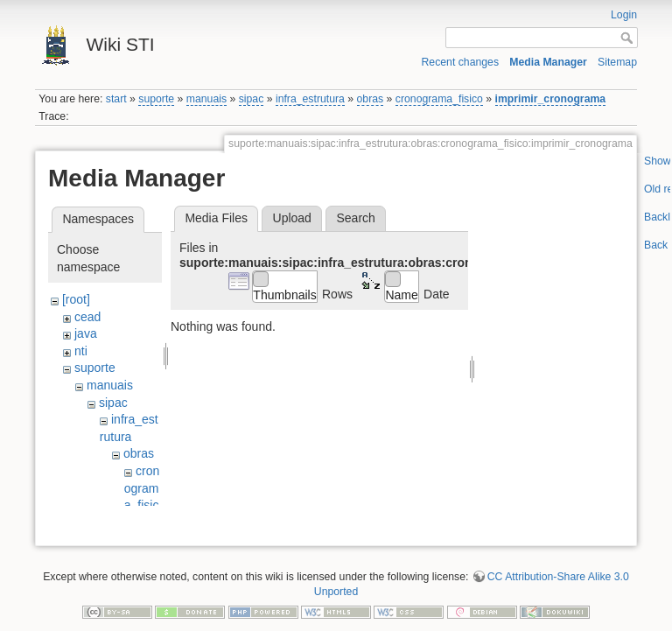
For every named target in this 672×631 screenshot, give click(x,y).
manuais (206, 99)
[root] (76, 299)
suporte (156, 99)
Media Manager (548, 62)
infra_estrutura (310, 99)
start (116, 99)
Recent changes (461, 62)
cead (87, 317)
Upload (292, 218)
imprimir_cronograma (551, 99)
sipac (252, 99)
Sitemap (617, 62)
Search (355, 218)
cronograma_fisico (439, 99)
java (86, 333)
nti (81, 351)
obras (371, 99)
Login (624, 15)
